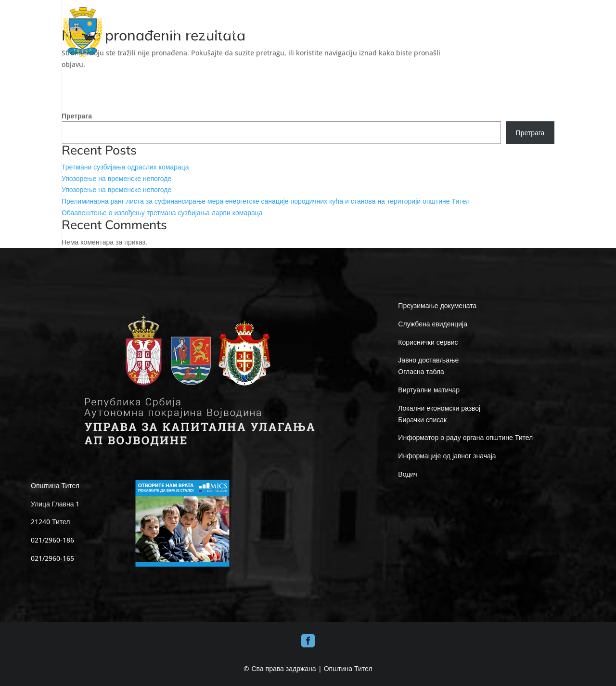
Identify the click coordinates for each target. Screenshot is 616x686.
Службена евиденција (433, 324)
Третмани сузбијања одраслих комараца (125, 167)
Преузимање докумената (437, 305)
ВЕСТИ (507, 32)
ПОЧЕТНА (179, 32)
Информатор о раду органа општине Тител (465, 437)
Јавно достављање (428, 360)
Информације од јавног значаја (447, 456)
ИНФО (420, 32)
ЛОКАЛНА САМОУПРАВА (355, 32)
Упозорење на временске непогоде (116, 178)
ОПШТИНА (284, 32)
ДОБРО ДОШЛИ (226, 32)
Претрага (77, 116)
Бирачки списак (422, 420)
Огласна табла (421, 371)
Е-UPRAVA (463, 32)
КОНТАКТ (541, 32)
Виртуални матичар (429, 390)
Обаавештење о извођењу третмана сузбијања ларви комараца (162, 213)
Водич (408, 474)
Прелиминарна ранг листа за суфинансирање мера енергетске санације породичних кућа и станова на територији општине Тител (266, 201)
